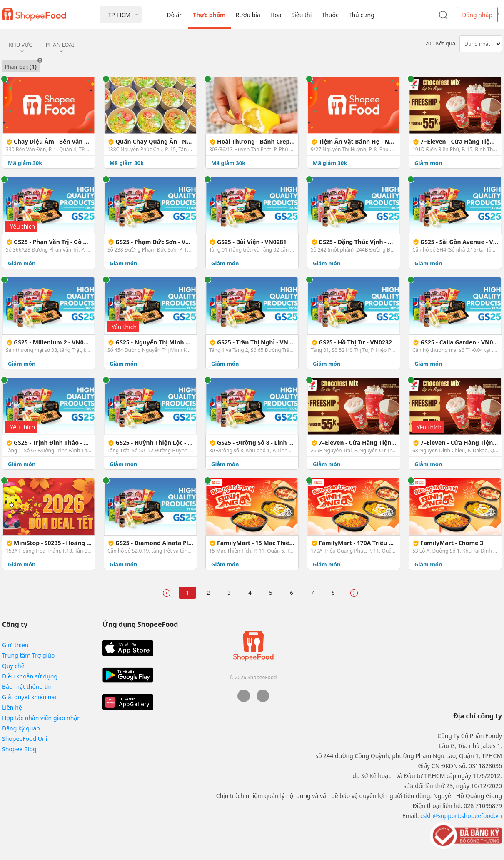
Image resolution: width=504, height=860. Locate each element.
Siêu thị (302, 15)
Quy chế (13, 666)
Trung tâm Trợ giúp (28, 655)
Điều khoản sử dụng (30, 676)
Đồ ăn (175, 15)
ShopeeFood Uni (25, 739)
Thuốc (330, 15)
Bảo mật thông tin (27, 687)
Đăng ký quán (21, 728)
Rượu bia (248, 15)
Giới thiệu (15, 645)
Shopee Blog (19, 749)
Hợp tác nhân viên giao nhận (41, 718)
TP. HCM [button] (119, 15)
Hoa (276, 15)
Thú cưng (362, 15)
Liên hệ (12, 707)
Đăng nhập (477, 15)
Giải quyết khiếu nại (29, 697)
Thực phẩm (209, 15)
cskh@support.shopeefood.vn (461, 816)
